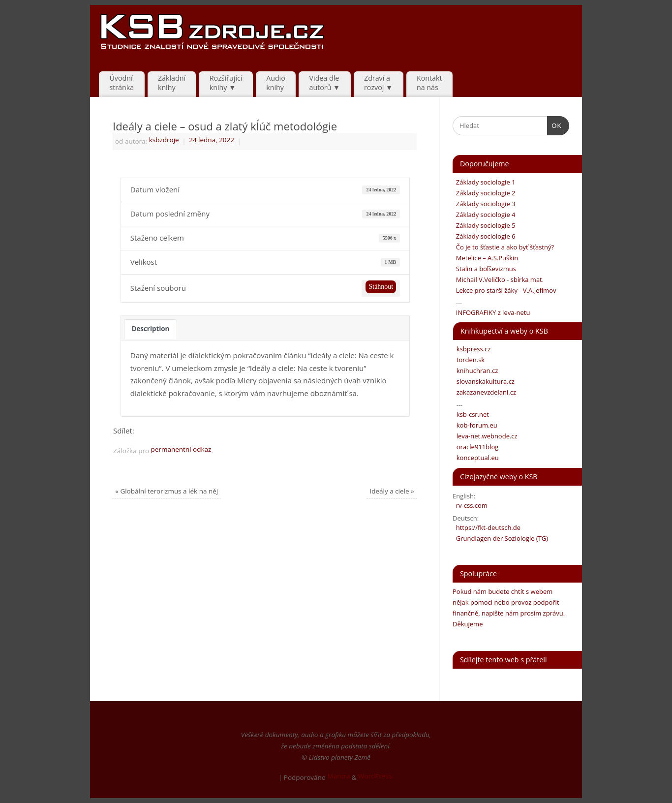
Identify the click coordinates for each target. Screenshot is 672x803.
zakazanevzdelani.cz (485, 392)
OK (555, 125)
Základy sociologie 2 (484, 193)
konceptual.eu (476, 458)
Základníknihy (172, 83)
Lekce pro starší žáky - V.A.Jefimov (504, 290)
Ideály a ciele (392, 491)
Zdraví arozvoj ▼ (378, 83)
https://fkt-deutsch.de (487, 527)
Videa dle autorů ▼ (325, 83)
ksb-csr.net (471, 414)
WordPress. (376, 776)
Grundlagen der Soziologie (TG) (500, 538)
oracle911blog (476, 447)
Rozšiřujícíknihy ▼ (226, 83)
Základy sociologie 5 (484, 225)
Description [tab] (151, 329)
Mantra (338, 776)
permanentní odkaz (181, 449)
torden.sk (469, 360)
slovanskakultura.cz (484, 381)
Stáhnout (381, 287)
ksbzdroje (164, 140)
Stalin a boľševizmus (484, 269)
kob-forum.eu (475, 425)
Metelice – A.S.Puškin (485, 258)
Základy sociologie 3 (484, 204)
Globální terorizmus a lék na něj (167, 491)
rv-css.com (470, 505)
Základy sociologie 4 (484, 215)
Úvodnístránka (122, 83)
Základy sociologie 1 (484, 182)
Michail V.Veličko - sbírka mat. (498, 279)
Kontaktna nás (429, 83)
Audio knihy (276, 83)
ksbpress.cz (472, 349)
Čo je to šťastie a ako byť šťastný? (503, 247)
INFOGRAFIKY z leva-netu (491, 312)
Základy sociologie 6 (484, 236)
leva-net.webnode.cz (485, 436)
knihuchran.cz (475, 371)
